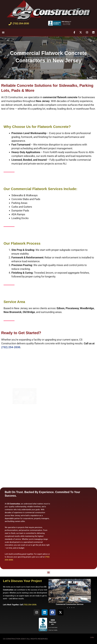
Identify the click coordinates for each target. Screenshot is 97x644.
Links (92, 637)
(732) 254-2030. (30, 605)
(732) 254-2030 (21, 23)
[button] (3, 32)
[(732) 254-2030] (10, 24)
